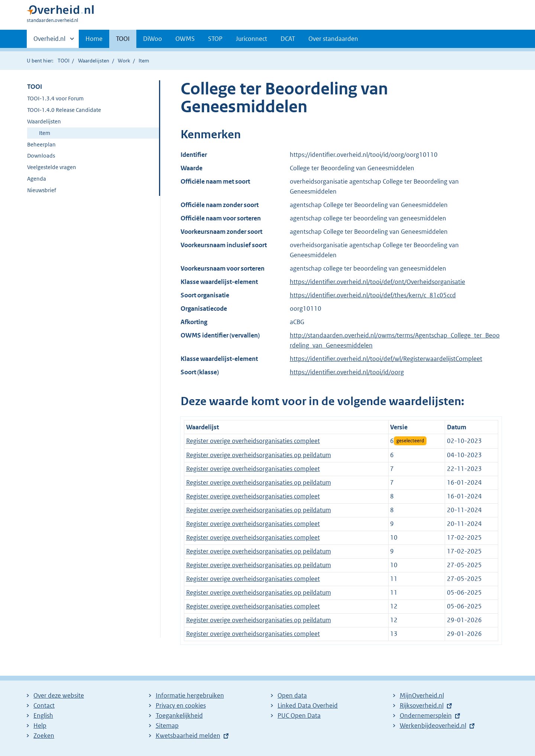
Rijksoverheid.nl (422, 705)
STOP (215, 39)
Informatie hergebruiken (190, 695)
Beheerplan (41, 144)
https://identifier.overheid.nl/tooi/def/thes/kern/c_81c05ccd (373, 295)
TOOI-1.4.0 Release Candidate (64, 110)
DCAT (288, 39)
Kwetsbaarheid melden (188, 736)
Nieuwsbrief (42, 190)
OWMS (185, 39)
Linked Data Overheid (308, 705)
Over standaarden (333, 39)
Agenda (37, 179)
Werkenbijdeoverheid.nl (433, 726)
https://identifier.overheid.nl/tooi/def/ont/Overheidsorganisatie (377, 282)
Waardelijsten (94, 61)
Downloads (41, 156)
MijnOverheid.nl (422, 695)
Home (94, 39)
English (43, 715)
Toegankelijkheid (179, 715)
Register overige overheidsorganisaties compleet (253, 441)
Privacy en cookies (181, 705)
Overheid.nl (49, 41)
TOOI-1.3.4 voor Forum (55, 98)
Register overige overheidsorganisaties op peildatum (259, 455)
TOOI (123, 39)
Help (40, 726)
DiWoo (153, 39)
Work (124, 61)
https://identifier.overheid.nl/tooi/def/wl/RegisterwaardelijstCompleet (386, 359)
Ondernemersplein (426, 715)
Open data (292, 695)
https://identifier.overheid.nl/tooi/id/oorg (347, 372)
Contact (44, 705)
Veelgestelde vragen (52, 167)
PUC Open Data (299, 715)
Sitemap (167, 726)
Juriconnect (252, 39)
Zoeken (44, 736)
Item (45, 133)
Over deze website (59, 695)
